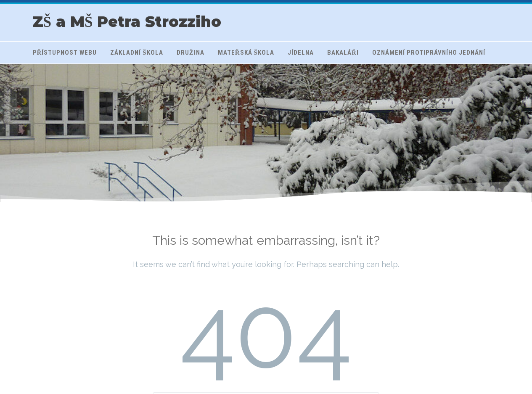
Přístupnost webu (65, 53)
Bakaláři (343, 53)
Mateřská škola (246, 53)
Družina (191, 53)
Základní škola (136, 53)
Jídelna (301, 53)
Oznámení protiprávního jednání (429, 53)
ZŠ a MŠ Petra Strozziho (127, 22)
